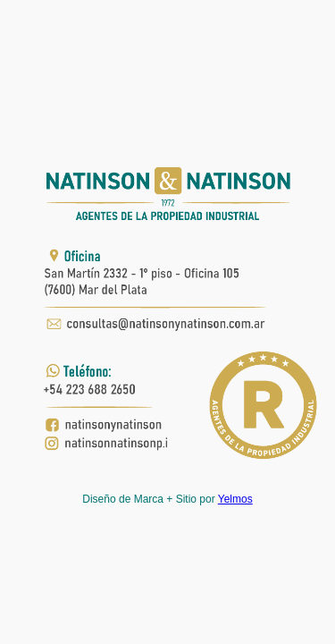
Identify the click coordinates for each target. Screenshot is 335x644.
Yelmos (235, 499)
